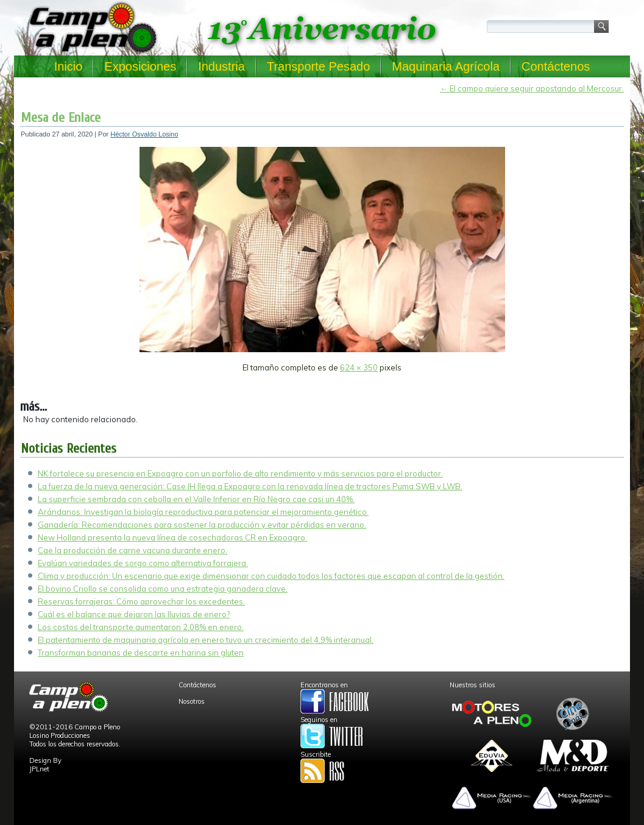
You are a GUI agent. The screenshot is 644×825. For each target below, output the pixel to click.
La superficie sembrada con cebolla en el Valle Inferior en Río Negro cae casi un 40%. (196, 499)
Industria (221, 66)
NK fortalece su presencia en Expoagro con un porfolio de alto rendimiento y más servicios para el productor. (240, 473)
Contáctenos (556, 66)
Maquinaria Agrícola (446, 66)
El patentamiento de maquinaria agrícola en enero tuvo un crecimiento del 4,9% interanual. (206, 640)
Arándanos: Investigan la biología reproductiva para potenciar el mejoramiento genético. (203, 512)
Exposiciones (140, 66)
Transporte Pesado (318, 66)
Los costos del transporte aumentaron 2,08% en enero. (141, 627)
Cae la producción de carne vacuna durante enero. (133, 550)
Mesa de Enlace (61, 118)
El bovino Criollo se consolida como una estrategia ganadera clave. (163, 589)
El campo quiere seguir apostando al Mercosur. (532, 88)
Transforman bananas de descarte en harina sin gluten (141, 653)
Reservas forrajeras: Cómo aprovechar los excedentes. (141, 601)
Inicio (69, 66)
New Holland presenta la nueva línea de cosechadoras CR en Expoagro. (172, 537)
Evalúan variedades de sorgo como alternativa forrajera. (143, 563)
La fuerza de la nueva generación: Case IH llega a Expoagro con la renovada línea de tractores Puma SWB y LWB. (250, 486)
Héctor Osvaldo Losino (144, 134)
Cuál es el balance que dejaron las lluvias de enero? (134, 614)
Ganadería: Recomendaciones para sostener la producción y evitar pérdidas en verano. (202, 525)
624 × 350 (359, 367)
